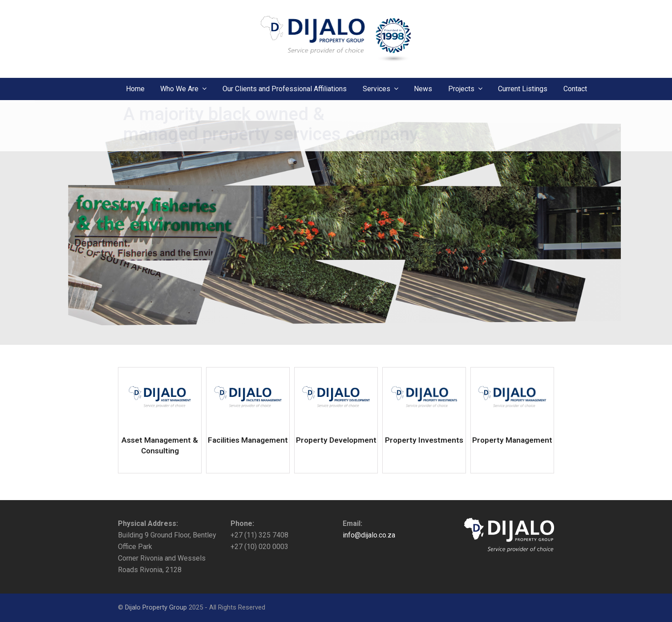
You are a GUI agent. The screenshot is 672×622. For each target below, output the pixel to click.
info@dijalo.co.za (369, 535)
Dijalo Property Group (156, 607)
